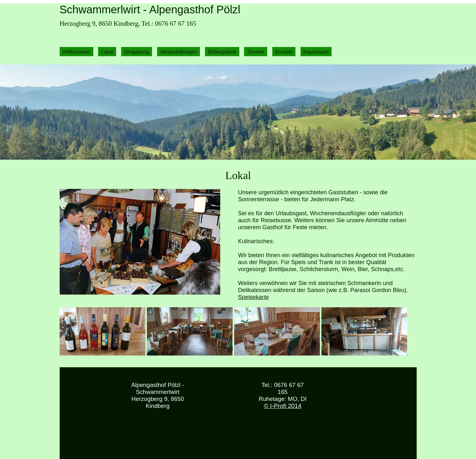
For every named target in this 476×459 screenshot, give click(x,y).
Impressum (316, 51)
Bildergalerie (222, 51)
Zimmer (256, 51)
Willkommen (76, 51)
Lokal (107, 51)
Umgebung (137, 51)
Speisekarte (253, 297)
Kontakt (284, 51)
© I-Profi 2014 (283, 406)
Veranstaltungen (178, 51)
